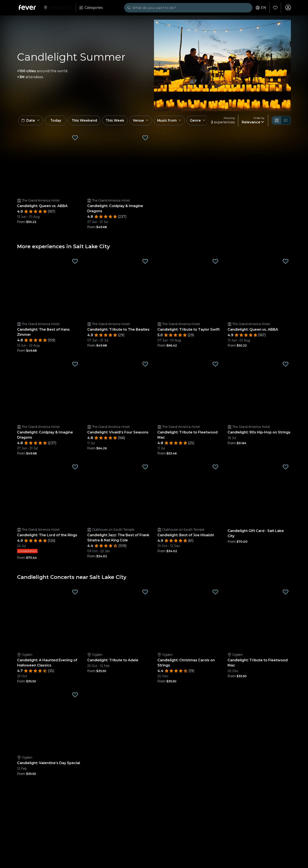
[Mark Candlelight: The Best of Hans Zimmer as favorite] (75, 263)
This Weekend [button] (87, 122)
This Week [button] (119, 122)
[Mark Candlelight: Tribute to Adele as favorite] (145, 593)
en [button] (261, 8)
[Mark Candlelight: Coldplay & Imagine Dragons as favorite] (145, 139)
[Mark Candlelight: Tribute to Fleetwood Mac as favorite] (215, 366)
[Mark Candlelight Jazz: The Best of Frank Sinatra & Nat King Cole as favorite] (145, 468)
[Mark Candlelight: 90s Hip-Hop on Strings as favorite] (286, 366)
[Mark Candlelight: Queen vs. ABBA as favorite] (75, 139)
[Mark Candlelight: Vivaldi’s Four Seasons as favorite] (145, 366)
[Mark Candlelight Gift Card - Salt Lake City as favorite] (286, 468)
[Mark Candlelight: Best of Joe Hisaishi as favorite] (215, 468)
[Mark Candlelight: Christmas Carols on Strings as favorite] (215, 593)
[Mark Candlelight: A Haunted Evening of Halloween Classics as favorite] (75, 593)
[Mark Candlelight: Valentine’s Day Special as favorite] (75, 696)
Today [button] (57, 122)
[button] (31, 122)
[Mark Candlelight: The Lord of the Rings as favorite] (75, 468)
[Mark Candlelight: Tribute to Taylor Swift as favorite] (215, 263)
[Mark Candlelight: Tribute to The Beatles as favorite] (145, 263)
